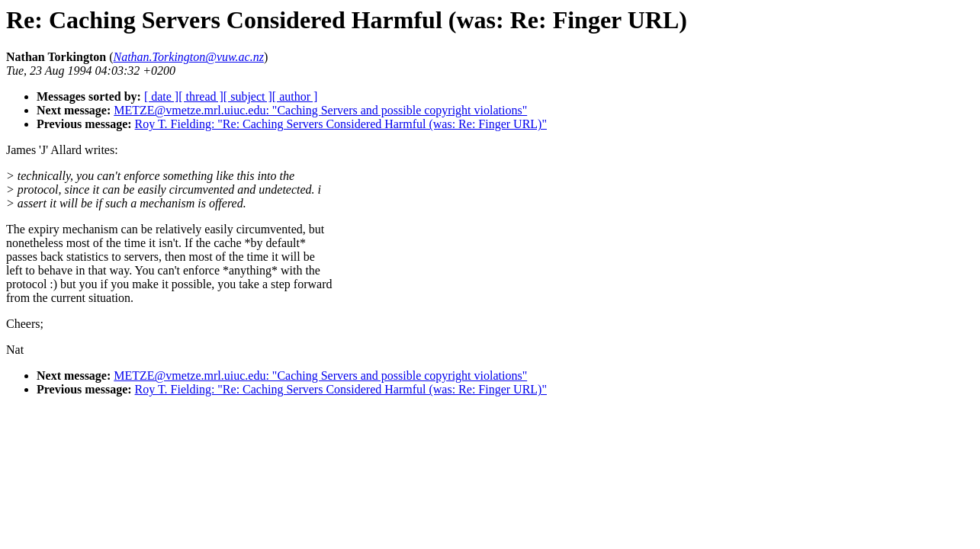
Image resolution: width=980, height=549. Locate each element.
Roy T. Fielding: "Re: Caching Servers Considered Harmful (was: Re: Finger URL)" (341, 124)
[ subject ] (248, 96)
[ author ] (295, 96)
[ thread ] (201, 96)
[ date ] (161, 96)
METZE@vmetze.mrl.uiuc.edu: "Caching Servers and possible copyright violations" (320, 110)
